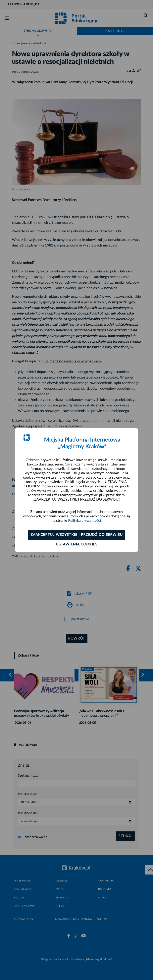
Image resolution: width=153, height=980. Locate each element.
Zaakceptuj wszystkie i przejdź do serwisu (77, 535)
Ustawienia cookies (77, 544)
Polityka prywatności (84, 521)
